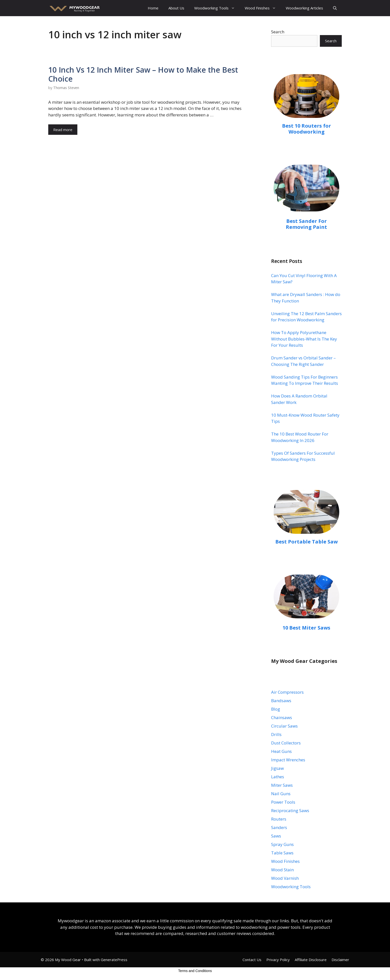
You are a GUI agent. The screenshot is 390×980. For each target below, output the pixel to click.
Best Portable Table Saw (307, 542)
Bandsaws (281, 701)
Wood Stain (282, 870)
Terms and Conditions (195, 971)
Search (278, 32)
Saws (276, 836)
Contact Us (252, 960)
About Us (176, 8)
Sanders (279, 827)
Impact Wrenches (288, 760)
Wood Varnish (285, 878)
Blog (276, 709)
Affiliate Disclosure (311, 960)
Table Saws (282, 853)
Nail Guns (281, 794)
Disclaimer (340, 960)
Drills (276, 734)
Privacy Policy (278, 960)
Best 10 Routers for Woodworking (307, 129)
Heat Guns (281, 751)
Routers (279, 819)
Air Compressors (287, 692)
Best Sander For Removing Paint (306, 224)
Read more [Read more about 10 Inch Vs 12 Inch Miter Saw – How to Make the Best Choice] (63, 130)
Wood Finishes (263, 8)
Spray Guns (282, 844)
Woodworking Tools (217, 8)
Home (153, 8)
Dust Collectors (286, 743)
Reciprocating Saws (290, 810)
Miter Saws (282, 785)
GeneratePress (114, 960)
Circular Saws (284, 726)
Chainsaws (282, 717)
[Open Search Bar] (335, 8)
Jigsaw (277, 768)
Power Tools (283, 802)
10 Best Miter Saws (306, 628)
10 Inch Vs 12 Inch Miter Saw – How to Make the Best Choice (143, 74)
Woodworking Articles (304, 8)
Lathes (278, 777)
